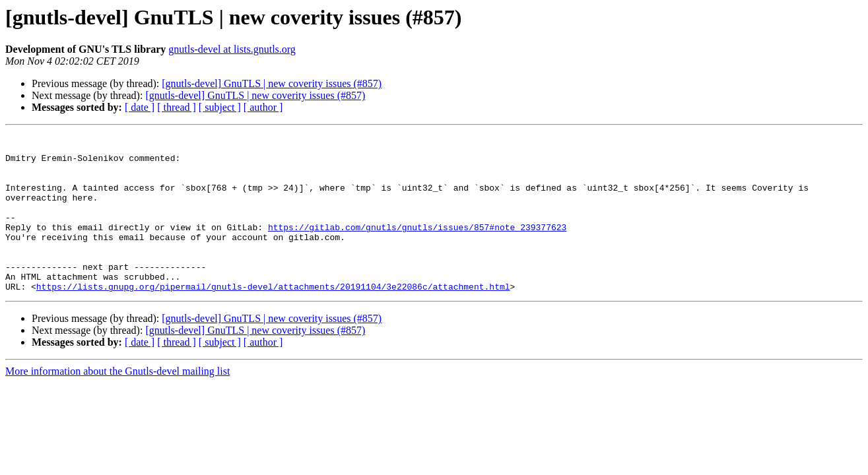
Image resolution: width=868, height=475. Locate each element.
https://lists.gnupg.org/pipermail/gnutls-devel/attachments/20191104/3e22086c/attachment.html (273, 318)
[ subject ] (220, 107)
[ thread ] (177, 107)
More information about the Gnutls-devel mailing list (117, 403)
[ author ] (263, 107)
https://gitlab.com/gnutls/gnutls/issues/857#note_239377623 (417, 247)
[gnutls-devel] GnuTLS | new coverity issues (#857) (272, 83)
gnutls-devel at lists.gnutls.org (232, 49)
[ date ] (140, 107)
